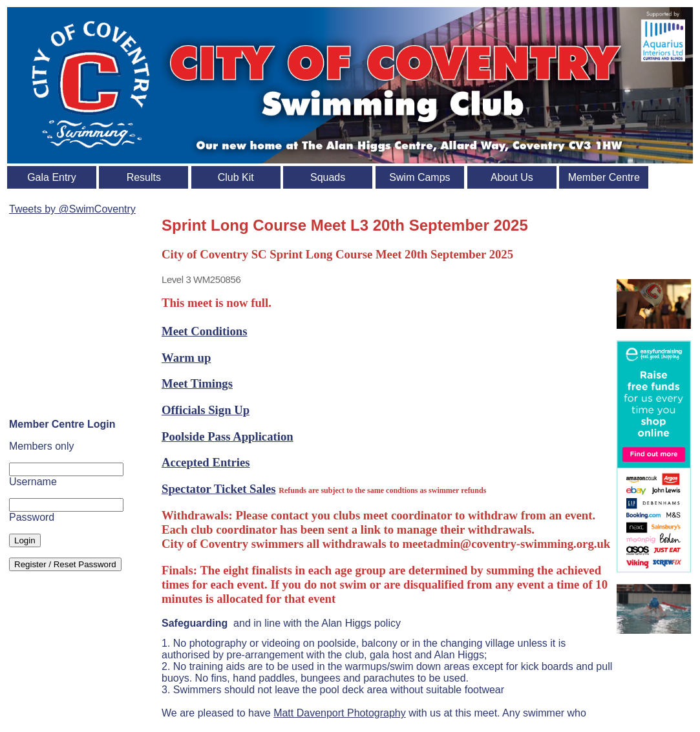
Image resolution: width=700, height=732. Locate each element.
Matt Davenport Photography (340, 713)
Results (144, 177)
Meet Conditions (204, 331)
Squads (328, 177)
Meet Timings (197, 383)
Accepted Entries (206, 462)
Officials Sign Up (206, 410)
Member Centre (604, 177)
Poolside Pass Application (228, 436)
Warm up (186, 358)
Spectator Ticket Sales (219, 489)
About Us (512, 177)
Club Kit (236, 177)
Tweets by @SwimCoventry (72, 209)
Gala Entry (52, 177)
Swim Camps (419, 177)
